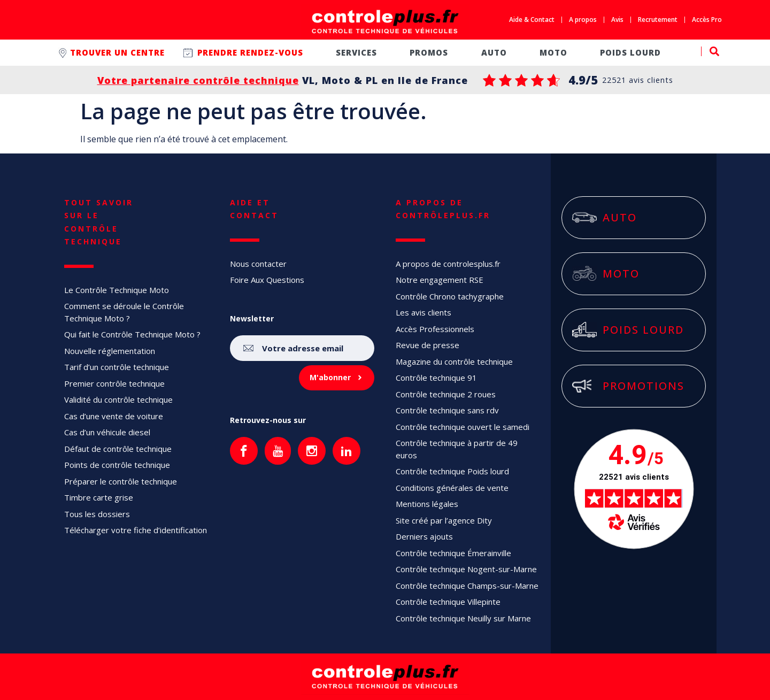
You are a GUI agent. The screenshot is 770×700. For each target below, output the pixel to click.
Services (356, 52)
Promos (429, 52)
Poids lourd (630, 52)
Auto (494, 52)
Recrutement (658, 20)
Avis (617, 20)
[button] (710, 51)
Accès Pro (707, 20)
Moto (553, 52)
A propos (583, 20)
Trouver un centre (117, 52)
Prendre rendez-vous (250, 52)
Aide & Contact (532, 20)
